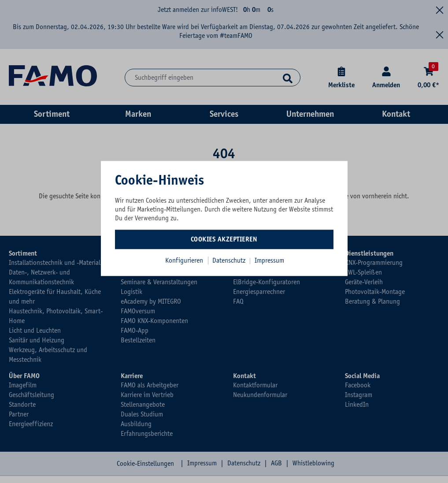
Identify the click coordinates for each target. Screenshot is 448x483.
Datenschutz (230, 260)
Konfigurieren (184, 260)
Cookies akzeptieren (224, 239)
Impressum (269, 260)
